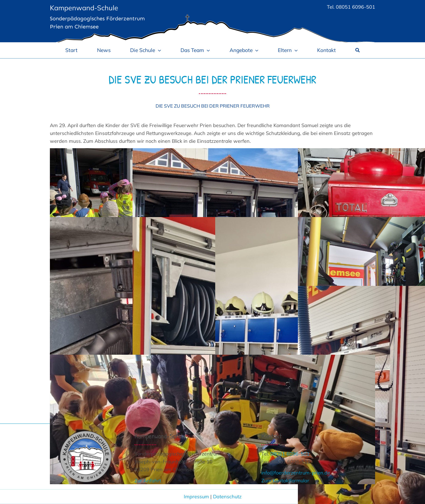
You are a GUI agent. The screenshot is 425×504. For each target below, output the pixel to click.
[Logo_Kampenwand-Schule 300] (86, 433)
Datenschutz (227, 497)
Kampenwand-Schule (84, 8)
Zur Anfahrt (148, 481)
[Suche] (358, 50)
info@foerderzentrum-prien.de (296, 473)
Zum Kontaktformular (285, 481)
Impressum (196, 497)
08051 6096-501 (355, 7)
